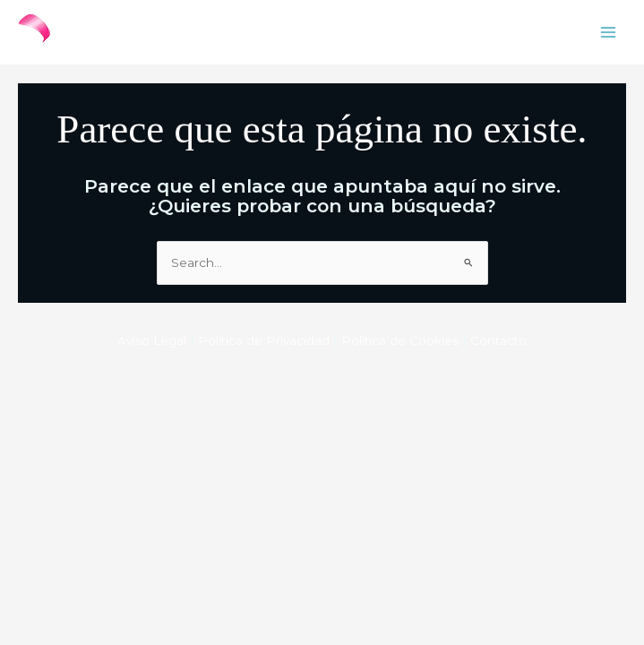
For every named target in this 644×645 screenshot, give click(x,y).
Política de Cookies (400, 340)
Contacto (498, 340)
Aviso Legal (152, 340)
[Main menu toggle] (609, 33)
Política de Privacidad (264, 340)
